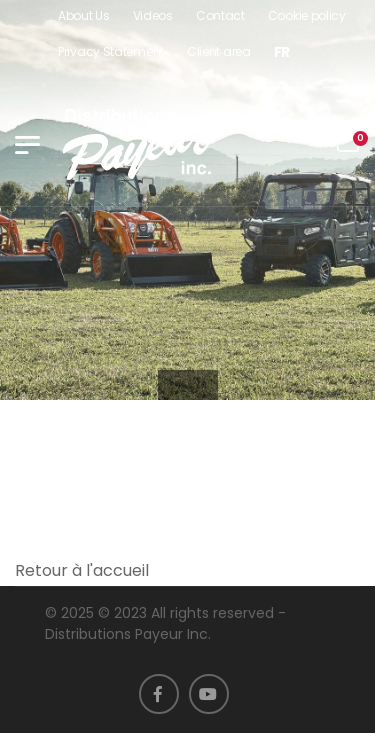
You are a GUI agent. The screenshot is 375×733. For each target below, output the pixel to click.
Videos (153, 15)
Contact (220, 15)
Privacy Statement (111, 51)
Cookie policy (307, 15)
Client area (219, 51)
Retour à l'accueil (82, 570)
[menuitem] (282, 52)
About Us (84, 15)
